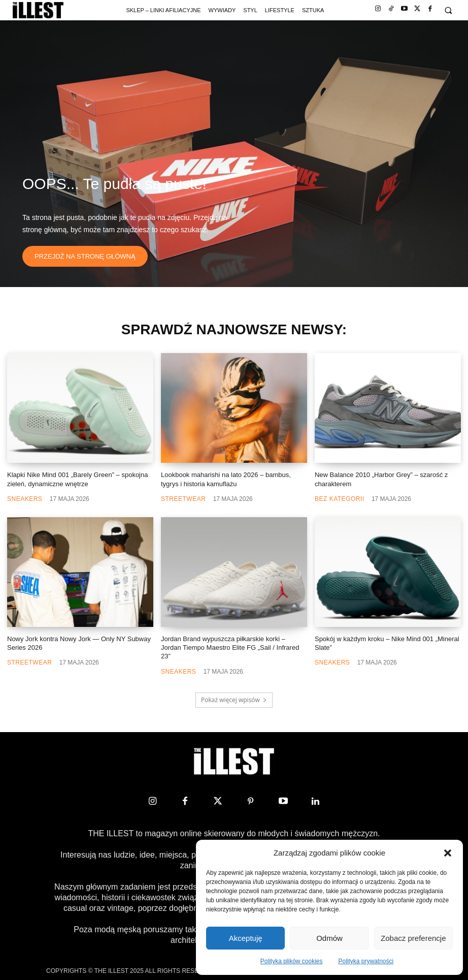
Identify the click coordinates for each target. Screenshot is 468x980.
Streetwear (183, 499)
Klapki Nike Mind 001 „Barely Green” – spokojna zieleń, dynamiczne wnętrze (77, 479)
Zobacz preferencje (413, 938)
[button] (448, 853)
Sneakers (25, 499)
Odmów (329, 938)
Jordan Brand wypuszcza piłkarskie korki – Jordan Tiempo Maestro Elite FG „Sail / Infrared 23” (230, 648)
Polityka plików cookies (292, 961)
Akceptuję (246, 938)
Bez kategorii (340, 499)
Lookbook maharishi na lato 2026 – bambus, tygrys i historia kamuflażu (226, 479)
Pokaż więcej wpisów (234, 700)
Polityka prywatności (366, 961)
